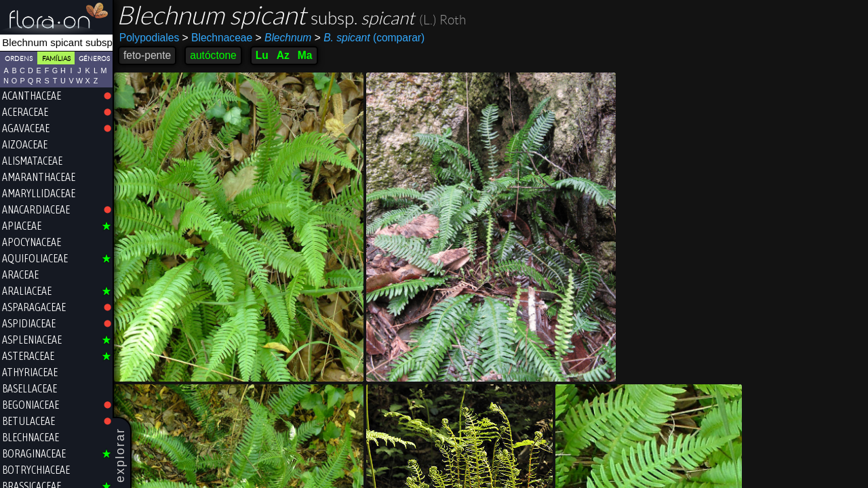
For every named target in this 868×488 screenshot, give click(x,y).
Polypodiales (149, 38)
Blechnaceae (218, 38)
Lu (262, 55)
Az (283, 55)
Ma (305, 55)
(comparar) (370, 38)
